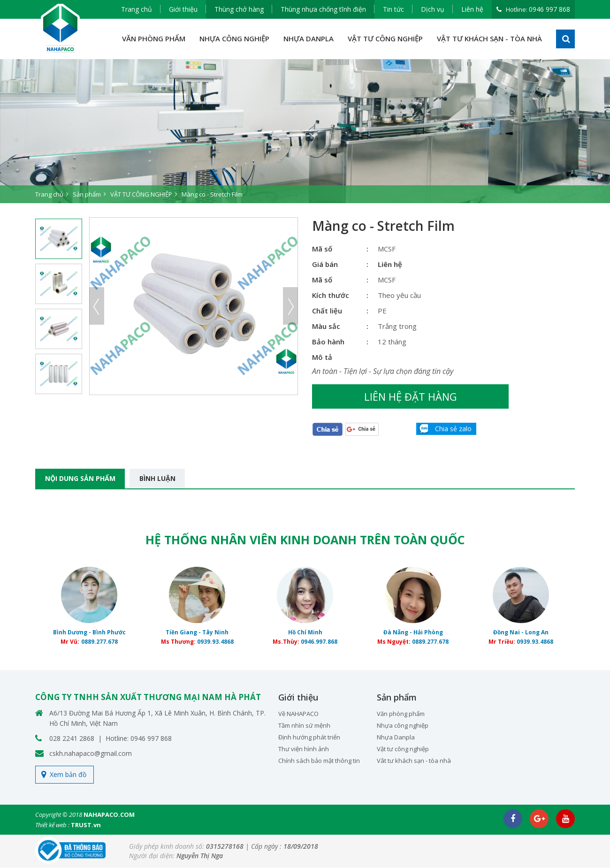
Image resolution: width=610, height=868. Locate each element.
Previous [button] (97, 306)
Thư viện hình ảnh (304, 749)
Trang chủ (137, 9)
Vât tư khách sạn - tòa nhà (414, 761)
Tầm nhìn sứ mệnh (304, 726)
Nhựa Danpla (396, 738)
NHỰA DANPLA (309, 38)
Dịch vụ (433, 9)
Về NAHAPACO (298, 714)
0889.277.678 (99, 642)
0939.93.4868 (215, 642)
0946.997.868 (319, 642)
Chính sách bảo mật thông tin (319, 761)
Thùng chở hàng (239, 9)
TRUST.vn (86, 825)
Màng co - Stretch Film (212, 194)
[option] (305, 131)
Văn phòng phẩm (401, 714)
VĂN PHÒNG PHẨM (154, 38)
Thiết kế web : (52, 825)
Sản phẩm (87, 194)
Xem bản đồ (68, 775)
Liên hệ (472, 9)
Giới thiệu (183, 9)
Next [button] (290, 306)
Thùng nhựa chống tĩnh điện (323, 9)
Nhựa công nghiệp (403, 726)
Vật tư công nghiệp (403, 749)
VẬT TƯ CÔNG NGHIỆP (385, 38)
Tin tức (393, 9)
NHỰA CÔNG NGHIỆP (234, 38)
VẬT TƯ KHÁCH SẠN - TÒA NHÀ (489, 38)
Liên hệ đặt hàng (388, 396)
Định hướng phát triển (309, 738)
